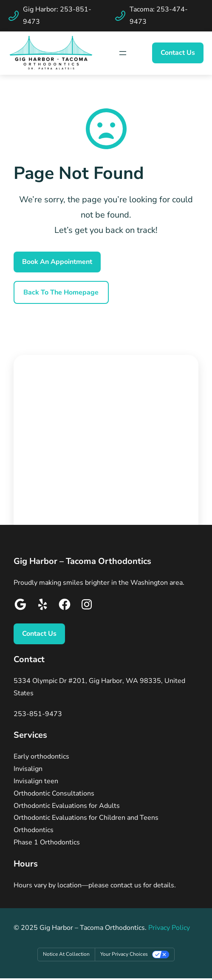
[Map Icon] (123, 53)
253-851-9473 (38, 714)
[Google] (20, 606)
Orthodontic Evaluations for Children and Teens (86, 818)
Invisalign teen (36, 781)
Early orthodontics (41, 756)
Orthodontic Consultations (54, 793)
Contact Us (178, 53)
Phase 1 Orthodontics (47, 842)
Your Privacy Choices (124, 954)
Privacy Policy (169, 928)
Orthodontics (34, 830)
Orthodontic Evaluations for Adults (67, 806)
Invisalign (28, 769)
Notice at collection (66, 954)
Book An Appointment (57, 262)
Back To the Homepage (61, 292)
